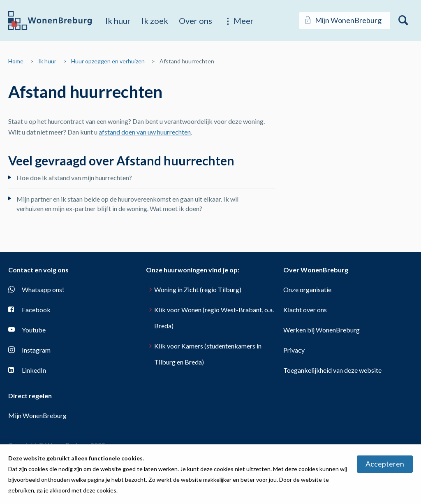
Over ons (195, 21)
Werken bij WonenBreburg (322, 330)
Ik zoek (155, 21)
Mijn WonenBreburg (37, 415)
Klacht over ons (305, 310)
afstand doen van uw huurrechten (145, 132)
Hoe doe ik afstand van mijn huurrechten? (74, 178)
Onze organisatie (307, 289)
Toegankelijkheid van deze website (332, 370)
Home (16, 61)
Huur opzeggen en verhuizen (108, 61)
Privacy (294, 350)
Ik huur (118, 21)
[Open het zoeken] (404, 21)
